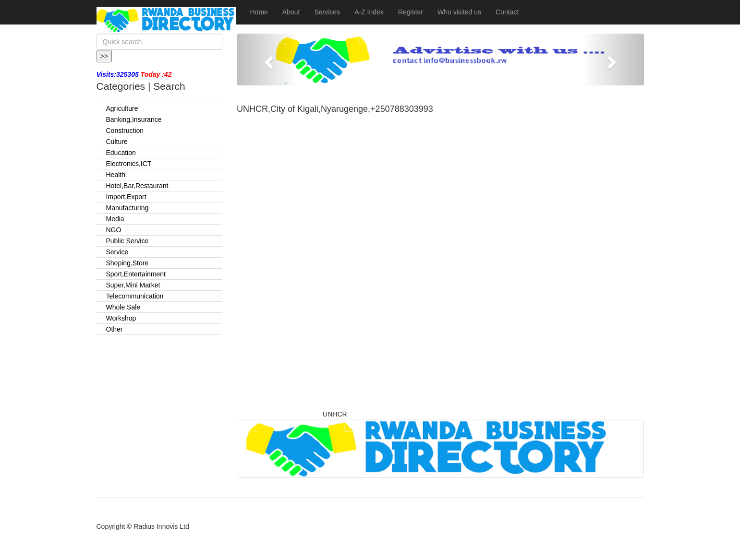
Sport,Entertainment (136, 274)
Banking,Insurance (134, 119)
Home (259, 12)
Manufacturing (127, 208)
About (291, 12)
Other (115, 329)
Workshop (121, 318)
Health (116, 175)
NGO (114, 230)
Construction (125, 131)
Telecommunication (135, 296)
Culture (117, 142)
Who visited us (459, 12)
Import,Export (126, 197)
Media (115, 219)
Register (411, 12)
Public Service (127, 241)
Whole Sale (123, 307)
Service (117, 252)
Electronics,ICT (129, 164)
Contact (507, 12)
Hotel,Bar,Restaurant (137, 186)
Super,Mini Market (133, 285)
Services (327, 12)
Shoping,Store (127, 263)
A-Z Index (369, 12)
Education (121, 153)
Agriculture (122, 108)
